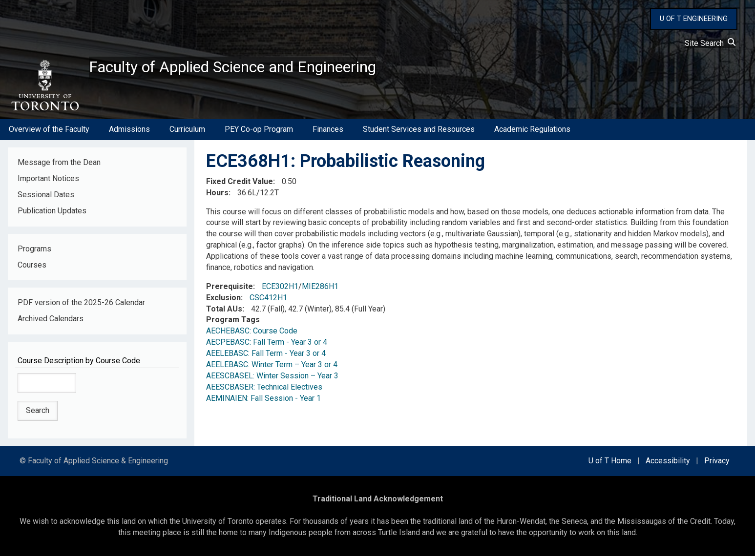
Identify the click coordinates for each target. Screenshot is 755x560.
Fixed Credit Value (240, 185)
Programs (34, 253)
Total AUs (224, 313)
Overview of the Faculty (49, 134)
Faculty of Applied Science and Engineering (255, 69)
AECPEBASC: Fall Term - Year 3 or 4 (267, 346)
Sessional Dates (46, 198)
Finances (328, 134)
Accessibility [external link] (668, 465)
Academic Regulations (532, 134)
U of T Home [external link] (610, 465)
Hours (217, 197)
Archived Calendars (51, 323)
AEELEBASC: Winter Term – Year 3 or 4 (272, 368)
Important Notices (48, 182)
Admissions (129, 134)
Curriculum (187, 134)
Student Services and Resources (419, 134)
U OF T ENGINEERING (694, 19)
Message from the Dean (59, 166)
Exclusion (223, 301)
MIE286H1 (320, 290)
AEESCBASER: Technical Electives (264, 391)
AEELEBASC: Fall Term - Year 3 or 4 (266, 357)
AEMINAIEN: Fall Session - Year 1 (263, 402)
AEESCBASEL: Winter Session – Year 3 (272, 380)
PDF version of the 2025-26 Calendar (81, 307)
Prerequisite (230, 290)
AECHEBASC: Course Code (252, 335)
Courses (32, 269)
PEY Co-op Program (259, 134)
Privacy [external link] (717, 465)
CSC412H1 (268, 301)
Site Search (710, 43)
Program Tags (233, 324)
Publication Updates (52, 215)
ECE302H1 (280, 290)
